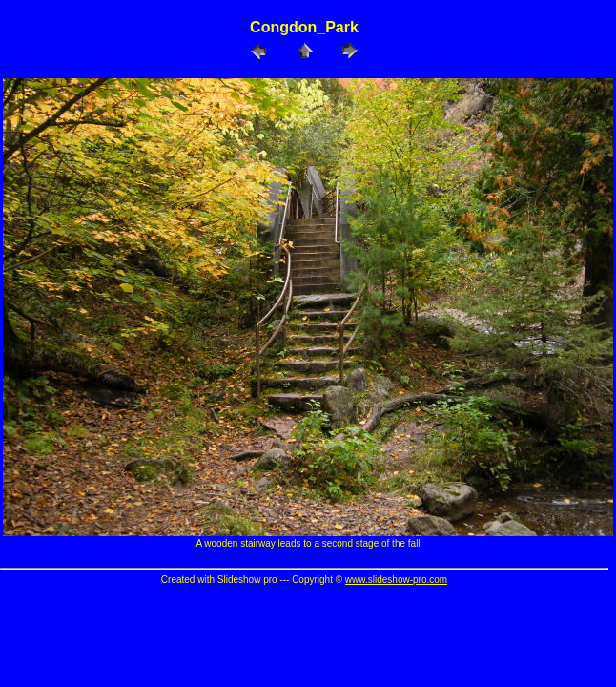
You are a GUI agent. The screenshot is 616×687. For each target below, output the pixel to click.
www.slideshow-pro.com (396, 580)
